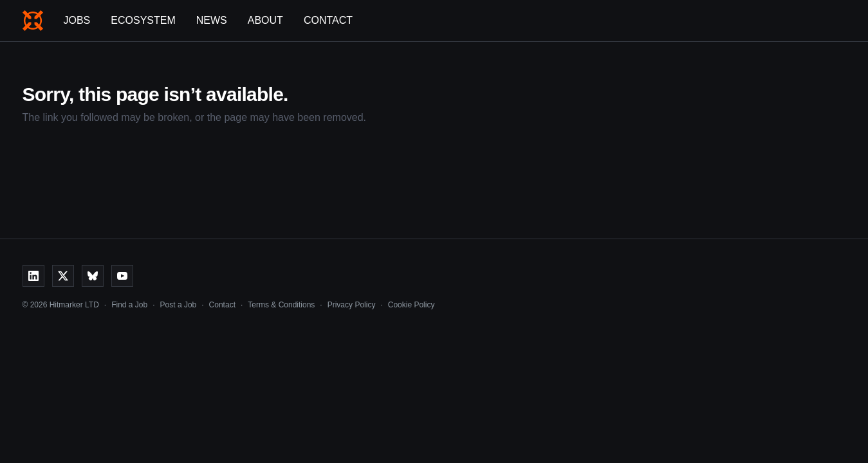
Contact (328, 20)
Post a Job (179, 305)
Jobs (77, 20)
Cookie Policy (411, 305)
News (212, 20)
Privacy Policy (352, 305)
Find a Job (129, 305)
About (265, 20)
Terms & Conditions (281, 305)
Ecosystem (143, 20)
